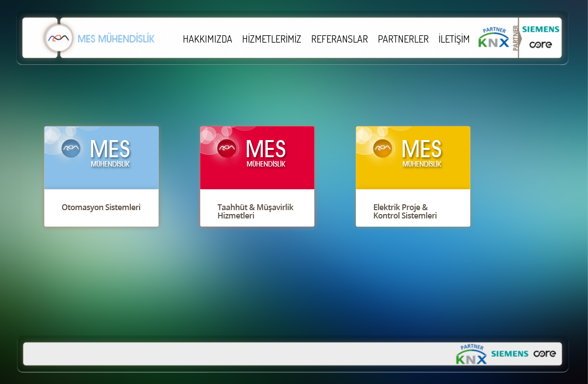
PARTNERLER (403, 39)
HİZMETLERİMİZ (272, 39)
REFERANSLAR (340, 39)
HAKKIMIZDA (208, 39)
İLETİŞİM (454, 39)
